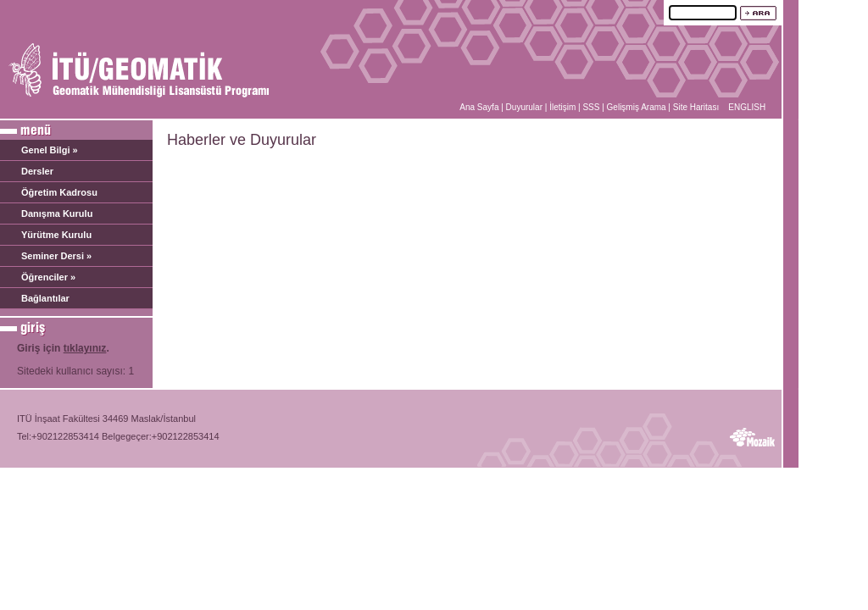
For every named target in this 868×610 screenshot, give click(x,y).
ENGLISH (747, 107)
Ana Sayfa (479, 107)
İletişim (562, 107)
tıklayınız (85, 348)
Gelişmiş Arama (637, 107)
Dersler (37, 171)
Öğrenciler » (48, 277)
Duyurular (524, 107)
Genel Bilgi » (50, 150)
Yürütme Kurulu (56, 235)
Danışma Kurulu (57, 213)
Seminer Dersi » (56, 256)
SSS (591, 107)
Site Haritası (696, 107)
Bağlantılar (45, 298)
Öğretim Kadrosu (59, 192)
